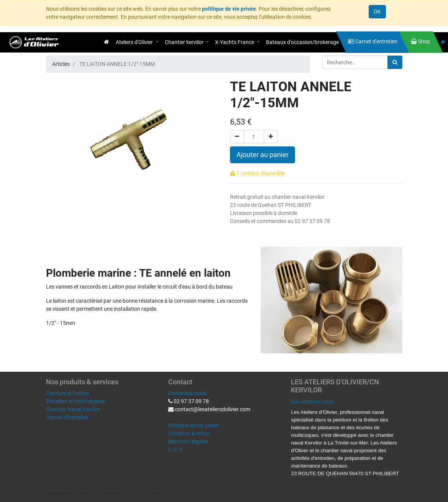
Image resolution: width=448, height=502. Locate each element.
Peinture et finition (68, 393)
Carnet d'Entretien (67, 417)
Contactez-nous (187, 393)
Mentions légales (188, 441)
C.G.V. (176, 450)
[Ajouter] (271, 137)
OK (377, 11)
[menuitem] (106, 42)
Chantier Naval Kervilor (73, 409)
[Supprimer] (237, 137)
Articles (61, 64)
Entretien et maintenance (76, 401)
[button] (443, 42)
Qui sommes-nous (312, 402)
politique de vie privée (229, 9)
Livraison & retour (189, 433)
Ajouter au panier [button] (263, 155)
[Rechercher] (395, 62)
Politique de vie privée (194, 425)
